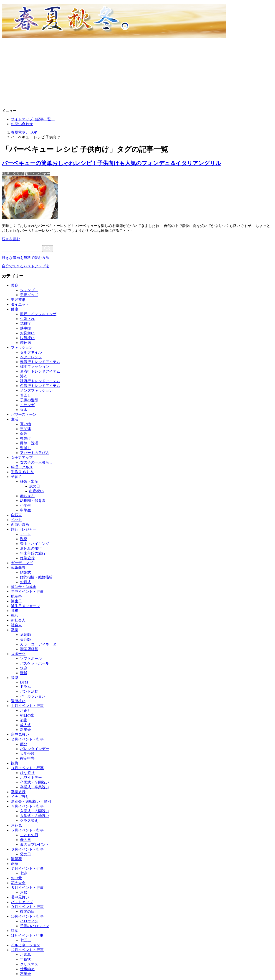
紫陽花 (16, 859)
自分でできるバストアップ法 (25, 266)
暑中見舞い (20, 897)
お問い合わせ (22, 124)
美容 (15, 285)
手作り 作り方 (22, 472)
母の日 (25, 840)
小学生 (25, 505)
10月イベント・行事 (27, 916)
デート (25, 534)
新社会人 (18, 620)
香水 (24, 410)
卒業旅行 (18, 792)
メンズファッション (36, 391)
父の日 (25, 854)
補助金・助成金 (24, 587)
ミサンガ (27, 405)
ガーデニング (22, 563)
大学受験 (27, 754)
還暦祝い (18, 701)
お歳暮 (25, 955)
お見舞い (27, 333)
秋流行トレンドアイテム (40, 381)
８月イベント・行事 (27, 888)
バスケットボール (35, 663)
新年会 (25, 730)
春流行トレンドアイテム (40, 362)
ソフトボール (31, 659)
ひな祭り (27, 773)
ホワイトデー (31, 778)
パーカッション (33, 696)
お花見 (16, 825)
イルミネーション (25, 945)
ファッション (22, 347)
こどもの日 (29, 835)
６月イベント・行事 (27, 849)
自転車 (16, 515)
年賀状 (25, 959)
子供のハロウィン (35, 926)
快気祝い (27, 338)
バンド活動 (29, 691)
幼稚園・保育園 (33, 501)
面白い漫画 (20, 525)
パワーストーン (24, 414)
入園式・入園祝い (35, 811)
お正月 (25, 710)
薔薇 (15, 864)
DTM (24, 682)
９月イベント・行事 (27, 907)
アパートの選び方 (35, 453)
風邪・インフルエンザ (38, 314)
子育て (16, 477)
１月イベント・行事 (27, 706)
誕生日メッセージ (25, 606)
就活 (15, 615)
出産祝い (36, 491)
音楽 (15, 678)
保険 (24, 434)
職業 (15, 630)
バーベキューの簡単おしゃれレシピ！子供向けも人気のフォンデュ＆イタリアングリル (111, 163)
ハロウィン (29, 921)
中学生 (25, 510)
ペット (16, 520)
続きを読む (11, 239)
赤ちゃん (27, 496)
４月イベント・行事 (27, 806)
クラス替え (29, 821)
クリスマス (29, 964)
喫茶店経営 (29, 649)
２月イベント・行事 (27, 739)
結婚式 (25, 572)
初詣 (24, 720)
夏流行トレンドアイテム (40, 371)
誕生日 (16, 601)
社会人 (16, 625)
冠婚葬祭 (18, 568)
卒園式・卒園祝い (35, 782)
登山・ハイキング (35, 544)
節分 (24, 744)
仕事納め (27, 969)
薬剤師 (25, 635)
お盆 (24, 892)
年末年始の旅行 (33, 553)
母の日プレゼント (35, 845)
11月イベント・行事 (27, 935)
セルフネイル (31, 352)
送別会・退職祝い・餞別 (31, 801)
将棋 (15, 611)
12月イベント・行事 (27, 950)
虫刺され (27, 319)
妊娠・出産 (29, 481)
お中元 (16, 878)
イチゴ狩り (20, 797)
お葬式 (25, 582)
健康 (15, 309)
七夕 (24, 873)
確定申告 (27, 758)
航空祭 (16, 596)
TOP (24, 132)
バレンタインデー (35, 749)
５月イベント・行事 (27, 830)
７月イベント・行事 (27, 868)
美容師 (25, 639)
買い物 (25, 424)
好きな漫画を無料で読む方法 (25, 258)
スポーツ (18, 654)
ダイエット (20, 304)
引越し (25, 448)
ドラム (25, 687)
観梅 (15, 763)
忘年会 (25, 974)
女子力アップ (22, 458)
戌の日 (35, 486)
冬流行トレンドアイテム (40, 386)
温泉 (24, 539)
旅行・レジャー (37, 174)
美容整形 (18, 300)
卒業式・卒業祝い (35, 787)
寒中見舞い (20, 734)
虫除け (25, 438)
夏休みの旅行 (31, 548)
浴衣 (24, 376)
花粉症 (25, 324)
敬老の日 (27, 912)
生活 (15, 419)
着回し (25, 395)
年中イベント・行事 (27, 592)
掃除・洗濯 (29, 443)
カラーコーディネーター (40, 644)
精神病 (25, 343)
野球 (24, 673)
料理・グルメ (13, 174)
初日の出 (27, 715)
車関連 (25, 429)
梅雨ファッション (35, 367)
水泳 (24, 668)
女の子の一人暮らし (36, 462)
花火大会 (18, 883)
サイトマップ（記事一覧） (33, 119)
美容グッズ (29, 295)
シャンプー (29, 290)
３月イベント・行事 (27, 768)
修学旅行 (27, 558)
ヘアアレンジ (31, 357)
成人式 (25, 725)
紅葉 (15, 931)
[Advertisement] (137, 74)
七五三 (25, 940)
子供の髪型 (29, 400)
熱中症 (25, 328)
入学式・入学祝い (35, 816)
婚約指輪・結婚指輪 (36, 577)
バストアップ (22, 902)
